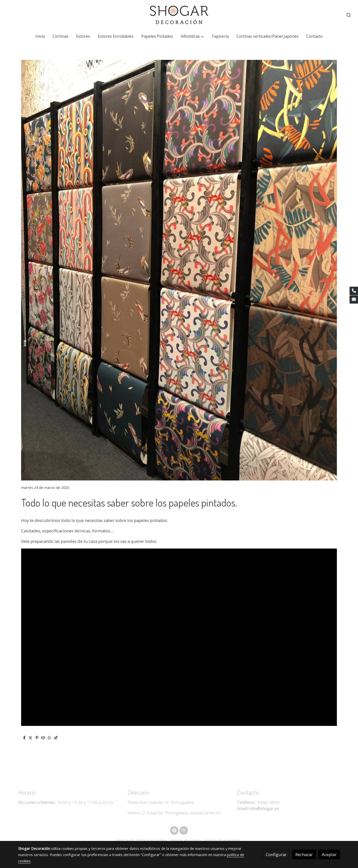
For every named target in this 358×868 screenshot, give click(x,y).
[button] (192, 37)
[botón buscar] (349, 15)
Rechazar (304, 854)
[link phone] (354, 291)
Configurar (276, 854)
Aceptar (329, 854)
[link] (179, 15)
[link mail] (354, 300)
